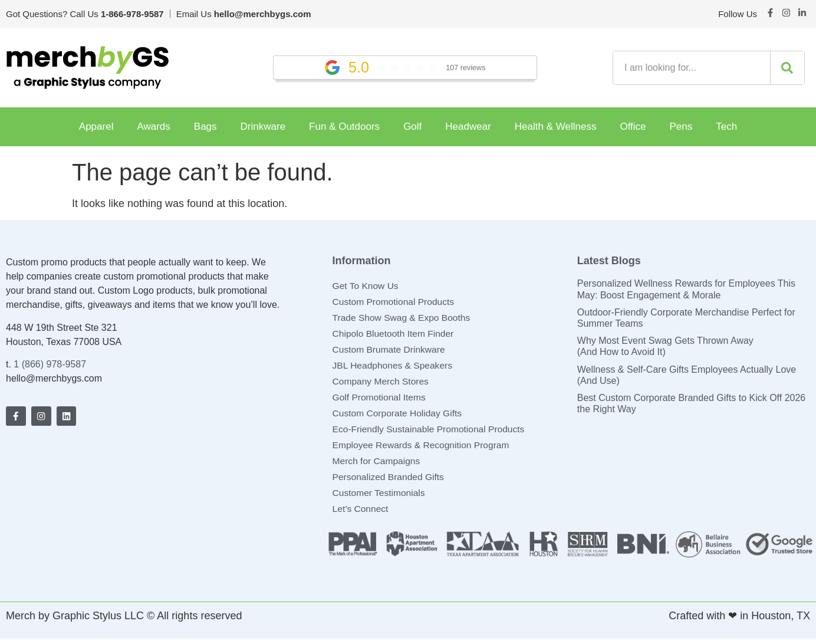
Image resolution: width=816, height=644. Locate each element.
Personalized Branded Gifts (390, 482)
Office (633, 126)
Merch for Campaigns (378, 465)
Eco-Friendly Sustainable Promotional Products (431, 433)
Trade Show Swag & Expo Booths (403, 319)
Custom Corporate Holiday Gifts (399, 416)
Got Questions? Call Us (85, 14)
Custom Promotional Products (395, 302)
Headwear (468, 126)
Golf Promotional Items (381, 400)
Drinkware (263, 126)
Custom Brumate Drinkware (391, 351)
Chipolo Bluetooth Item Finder (395, 335)
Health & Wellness (556, 126)
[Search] (787, 68)
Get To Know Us (366, 286)
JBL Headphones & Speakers (394, 367)
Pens (681, 126)
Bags (205, 126)
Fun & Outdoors (344, 126)
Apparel (96, 126)
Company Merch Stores (382, 384)
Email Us (244, 14)
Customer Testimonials (380, 497)
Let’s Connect (361, 514)
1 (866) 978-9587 (50, 364)
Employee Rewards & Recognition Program (424, 448)
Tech (726, 126)
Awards (153, 126)
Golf (412, 126)
